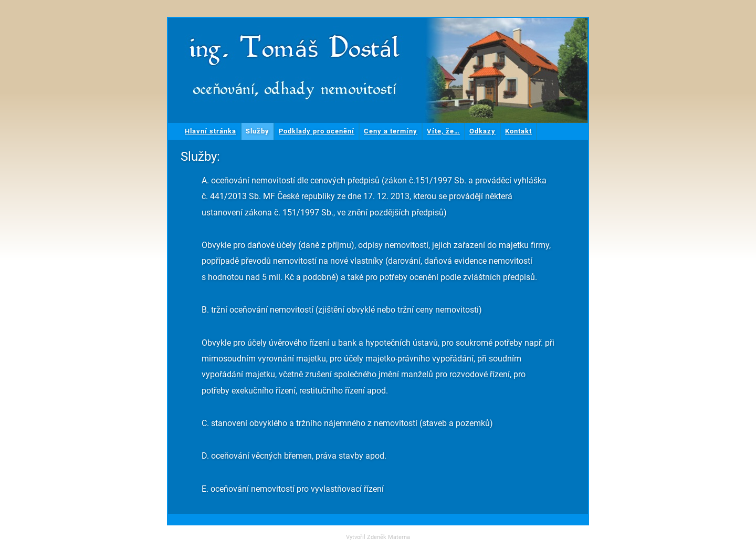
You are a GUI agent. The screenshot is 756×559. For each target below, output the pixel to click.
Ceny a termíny (391, 131)
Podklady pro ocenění (317, 131)
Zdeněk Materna (388, 537)
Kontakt (518, 131)
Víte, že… (443, 131)
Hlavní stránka (211, 131)
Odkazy (482, 131)
